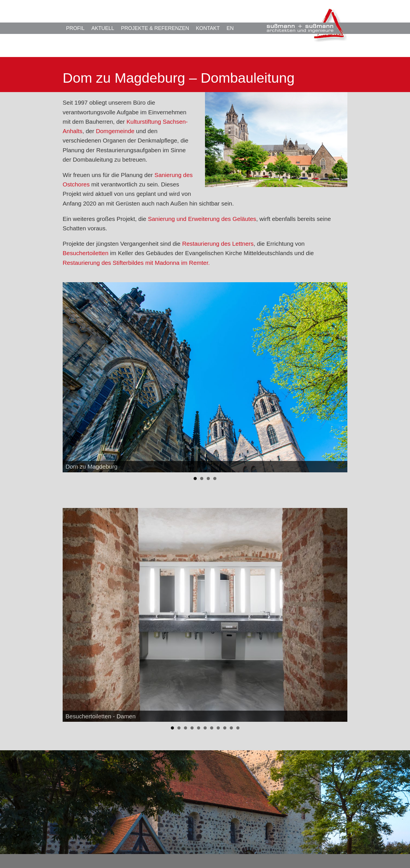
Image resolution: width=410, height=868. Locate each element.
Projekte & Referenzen (155, 28)
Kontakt (208, 28)
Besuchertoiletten (86, 253)
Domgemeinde (115, 131)
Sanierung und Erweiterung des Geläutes (202, 219)
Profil (75, 28)
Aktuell (103, 28)
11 (238, 728)
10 (231, 728)
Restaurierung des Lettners (218, 244)
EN (230, 28)
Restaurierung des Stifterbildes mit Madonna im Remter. (136, 263)
